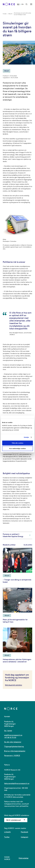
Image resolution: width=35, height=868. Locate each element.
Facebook (24, 832)
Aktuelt (10, 14)
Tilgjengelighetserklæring (14, 746)
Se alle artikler (28, 545)
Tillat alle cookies (18, 443)
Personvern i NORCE (12, 756)
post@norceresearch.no (13, 735)
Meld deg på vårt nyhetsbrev (14, 685)
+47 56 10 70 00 (10, 737)
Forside (5, 14)
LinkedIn (7, 832)
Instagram (24, 837)
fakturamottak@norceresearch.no (17, 783)
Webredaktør (24, 858)
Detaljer (27, 437)
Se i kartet (8, 731)
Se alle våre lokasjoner (13, 742)
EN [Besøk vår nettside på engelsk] (22, 4)
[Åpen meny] (31, 4)
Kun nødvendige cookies (18, 448)
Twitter (7, 837)
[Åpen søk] (27, 4)
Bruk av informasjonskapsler (15, 751)
